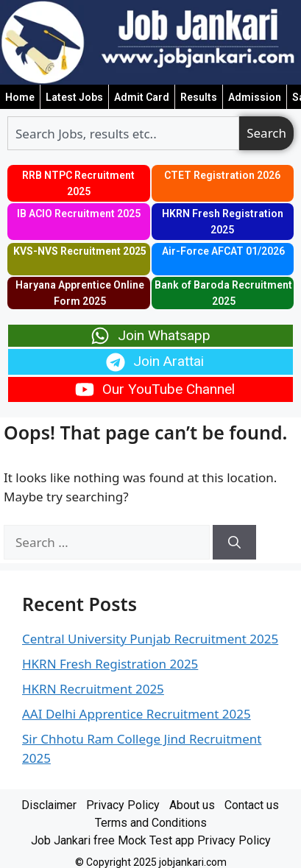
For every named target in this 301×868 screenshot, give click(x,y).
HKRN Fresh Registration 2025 (110, 664)
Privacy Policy (123, 805)
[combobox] (123, 133)
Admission (255, 97)
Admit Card (142, 97)
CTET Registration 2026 (222, 175)
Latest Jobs (74, 97)
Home (20, 97)
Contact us (252, 805)
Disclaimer (49, 805)
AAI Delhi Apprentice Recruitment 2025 (137, 714)
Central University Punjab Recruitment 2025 (150, 639)
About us (192, 805)
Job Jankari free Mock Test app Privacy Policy (151, 840)
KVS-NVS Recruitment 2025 (80, 251)
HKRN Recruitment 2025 (93, 689)
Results (199, 97)
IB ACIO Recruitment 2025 (79, 214)
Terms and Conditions (151, 823)
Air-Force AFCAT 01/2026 (223, 251)
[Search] (234, 543)
